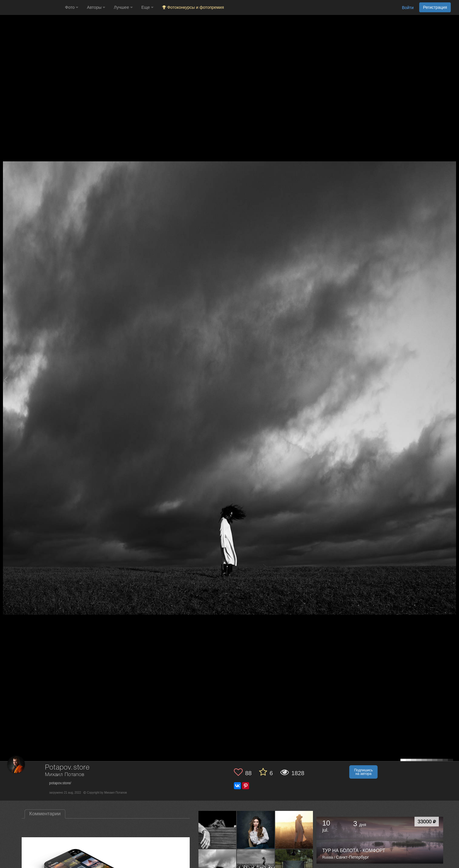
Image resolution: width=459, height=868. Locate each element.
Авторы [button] (96, 7)
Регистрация (435, 7)
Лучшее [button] (123, 7)
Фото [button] (72, 7)
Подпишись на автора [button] (364, 772)
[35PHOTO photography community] (32, 7)
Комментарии (45, 814)
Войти (408, 8)
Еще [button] (147, 7)
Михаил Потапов (65, 775)
